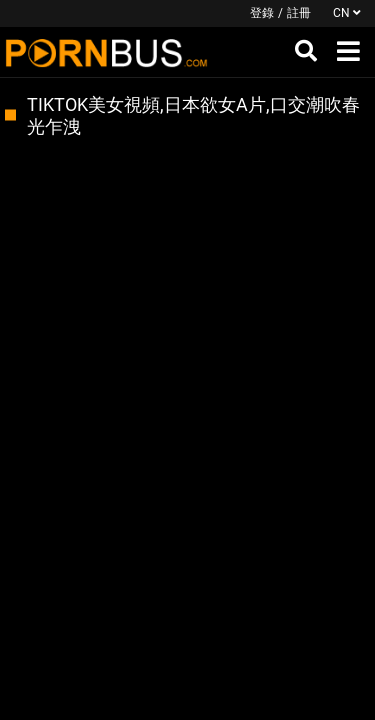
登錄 (262, 13)
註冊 (299, 13)
